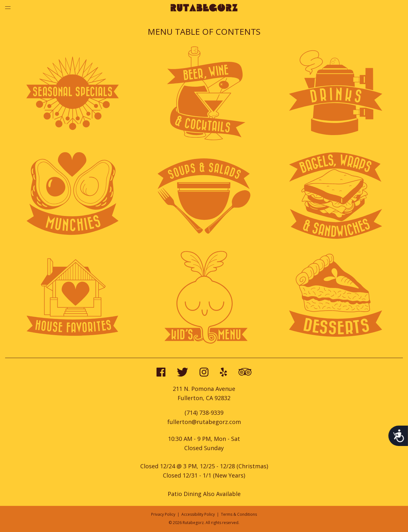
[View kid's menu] (204, 343)
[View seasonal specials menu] (72, 139)
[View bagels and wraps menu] (336, 241)
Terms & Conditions (239, 514)
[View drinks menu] (336, 139)
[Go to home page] (204, 9)
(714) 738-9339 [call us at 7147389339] (204, 413)
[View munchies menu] (72, 241)
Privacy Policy (163, 514)
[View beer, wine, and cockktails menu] (204, 139)
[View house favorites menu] (72, 343)
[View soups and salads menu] (204, 241)
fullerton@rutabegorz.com (204, 422)
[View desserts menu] (336, 343)
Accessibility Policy (198, 514)
